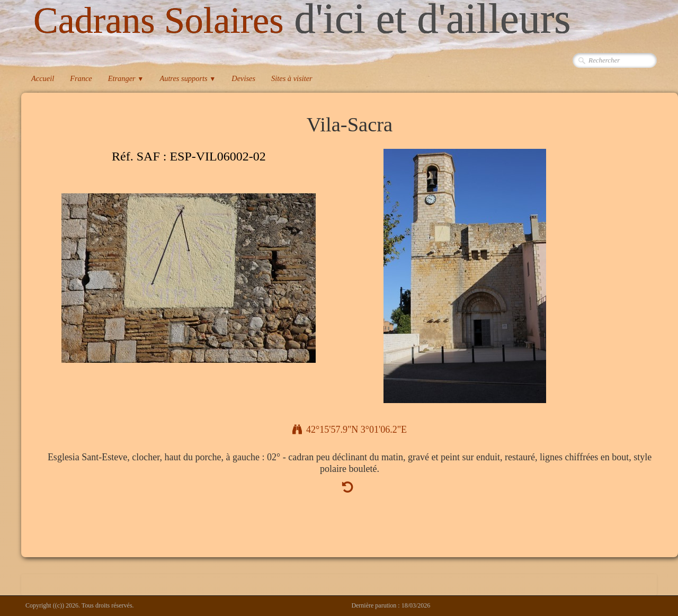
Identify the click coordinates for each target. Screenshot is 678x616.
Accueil (43, 78)
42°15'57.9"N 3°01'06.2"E (350, 430)
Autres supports (188, 78)
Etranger (126, 78)
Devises (243, 78)
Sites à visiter (292, 78)
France (81, 78)
